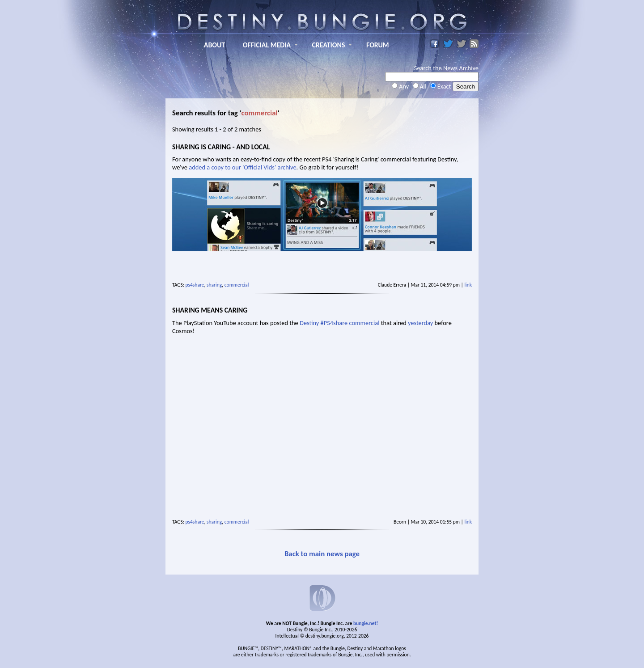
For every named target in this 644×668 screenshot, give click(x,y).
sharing (214, 285)
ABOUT (214, 45)
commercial (237, 285)
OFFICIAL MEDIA (267, 45)
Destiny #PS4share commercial (339, 323)
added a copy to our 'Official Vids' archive (242, 167)
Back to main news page (322, 554)
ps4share (195, 285)
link (468, 285)
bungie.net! (366, 623)
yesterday (420, 323)
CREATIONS (329, 45)
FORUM (378, 45)
